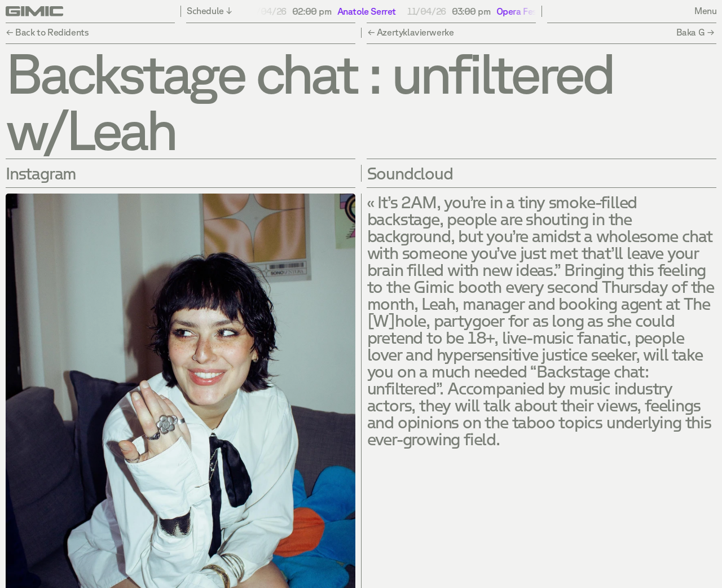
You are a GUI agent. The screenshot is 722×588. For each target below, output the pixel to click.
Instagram (41, 173)
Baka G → (696, 32)
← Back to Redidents (47, 32)
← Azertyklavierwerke (411, 32)
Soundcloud (410, 173)
